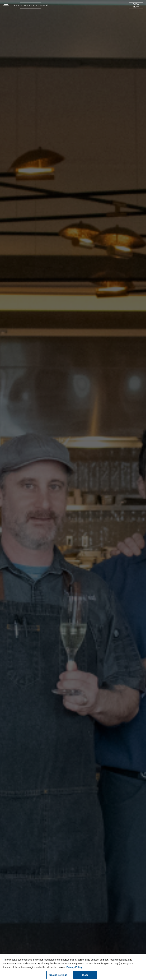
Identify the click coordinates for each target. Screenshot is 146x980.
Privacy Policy (74, 968)
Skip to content (14, 18)
